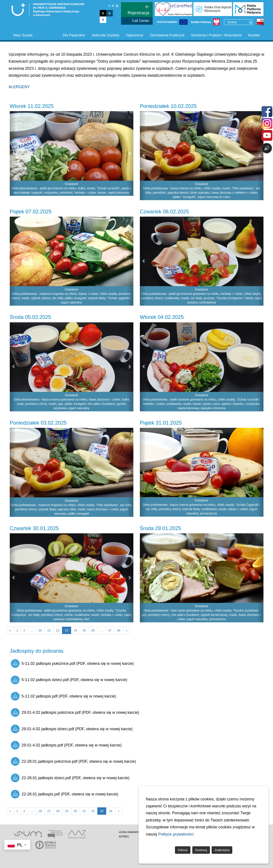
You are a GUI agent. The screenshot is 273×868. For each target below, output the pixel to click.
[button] (13, 153)
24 (75, 630)
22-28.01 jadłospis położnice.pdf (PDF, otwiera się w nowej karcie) (73, 761)
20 (40, 630)
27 (49, 811)
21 (49, 630)
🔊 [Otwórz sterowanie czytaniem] (267, 148)
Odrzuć (183, 850)
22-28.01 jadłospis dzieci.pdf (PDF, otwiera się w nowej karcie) (70, 778)
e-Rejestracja (139, 10)
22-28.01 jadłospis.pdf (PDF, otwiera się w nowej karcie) (65, 794)
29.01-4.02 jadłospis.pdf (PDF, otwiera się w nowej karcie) (66, 745)
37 (110, 630)
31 (84, 811)
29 (67, 811)
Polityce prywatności (176, 834)
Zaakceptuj (222, 850)
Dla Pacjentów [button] (74, 35)
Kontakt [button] (254, 35)
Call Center (141, 21)
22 (58, 630)
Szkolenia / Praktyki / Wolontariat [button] (216, 35)
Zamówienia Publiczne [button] (167, 35)
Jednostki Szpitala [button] (105, 35)
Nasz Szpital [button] (23, 35)
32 (93, 811)
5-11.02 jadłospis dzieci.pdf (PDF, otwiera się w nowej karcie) (69, 680)
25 (84, 630)
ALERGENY (19, 87)
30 (75, 811)
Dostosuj (201, 850)
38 (119, 630)
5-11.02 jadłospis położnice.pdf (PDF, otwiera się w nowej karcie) (72, 664)
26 (93, 630)
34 (111, 811)
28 (58, 811)
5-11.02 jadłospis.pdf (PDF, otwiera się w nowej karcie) (64, 696)
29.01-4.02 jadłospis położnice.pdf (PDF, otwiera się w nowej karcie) (75, 712)
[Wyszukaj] (251, 22)
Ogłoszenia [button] (135, 35)
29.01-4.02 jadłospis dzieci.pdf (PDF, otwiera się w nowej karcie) (72, 729)
